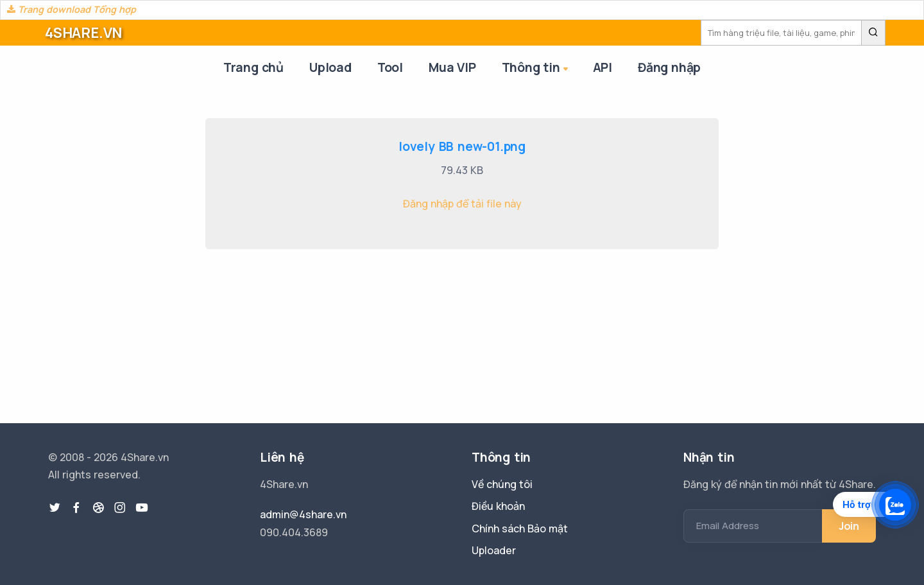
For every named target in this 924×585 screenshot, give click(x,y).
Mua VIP (452, 67)
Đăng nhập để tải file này (462, 204)
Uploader (494, 550)
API (603, 67)
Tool (390, 67)
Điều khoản (498, 506)
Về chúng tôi (502, 484)
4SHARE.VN (83, 33)
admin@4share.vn (303, 514)
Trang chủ (253, 67)
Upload (330, 67)
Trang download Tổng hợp (72, 9)
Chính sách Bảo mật (520, 528)
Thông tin (536, 68)
